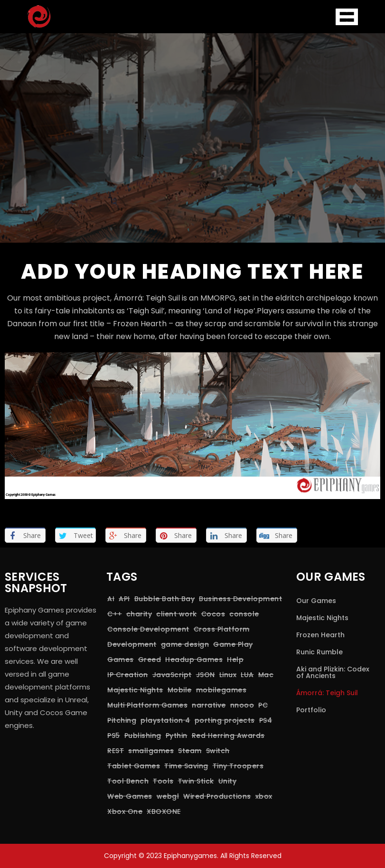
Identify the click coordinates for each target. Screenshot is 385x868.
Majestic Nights (322, 618)
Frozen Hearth (320, 635)
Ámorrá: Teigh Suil (327, 693)
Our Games (316, 601)
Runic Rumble (319, 652)
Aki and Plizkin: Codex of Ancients (333, 672)
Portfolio (311, 710)
